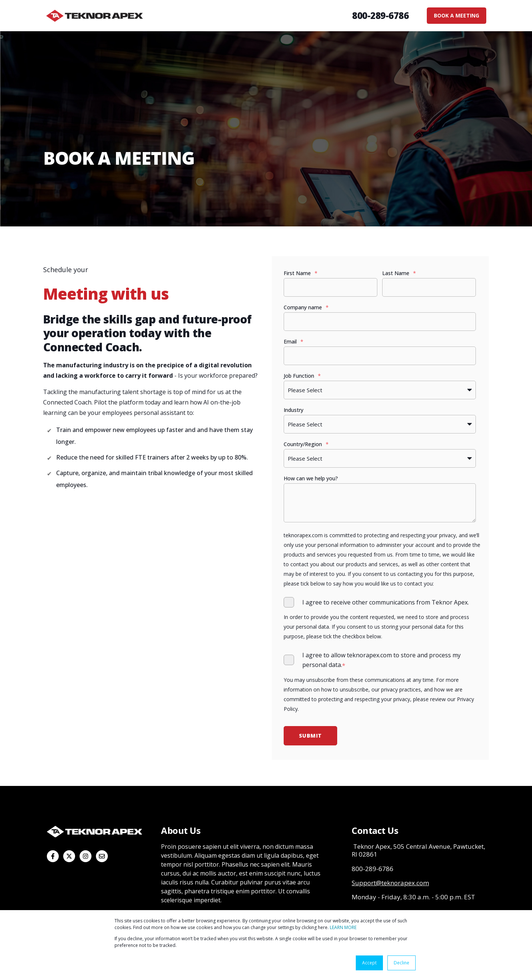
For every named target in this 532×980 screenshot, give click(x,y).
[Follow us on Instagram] (86, 856)
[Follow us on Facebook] (53, 856)
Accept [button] (369, 963)
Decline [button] (402, 963)
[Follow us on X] (69, 856)
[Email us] (102, 856)
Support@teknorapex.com (390, 883)
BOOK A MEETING (457, 15)
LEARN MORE (343, 927)
